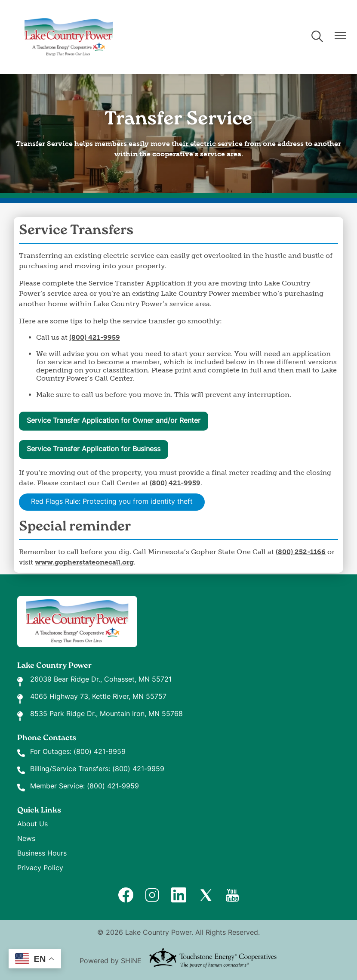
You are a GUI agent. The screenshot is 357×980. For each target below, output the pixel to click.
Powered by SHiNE (111, 961)
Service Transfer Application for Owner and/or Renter (114, 421)
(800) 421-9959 (100, 752)
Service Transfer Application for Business (94, 450)
